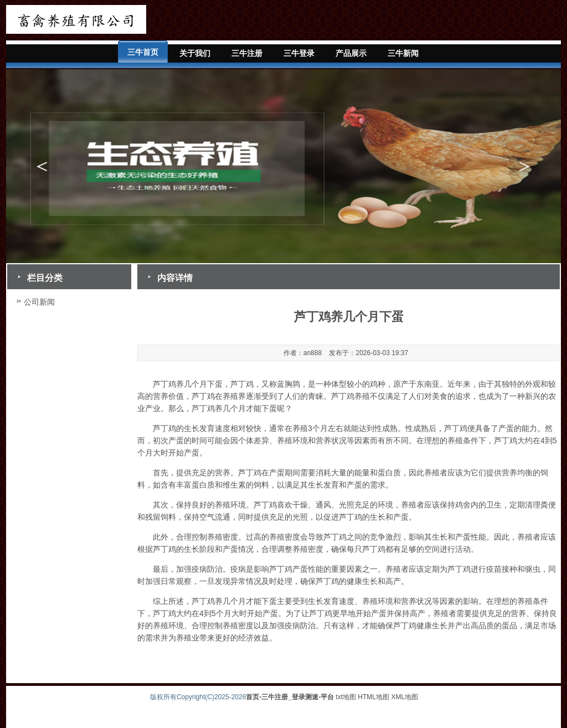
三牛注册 (247, 53)
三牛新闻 (403, 53)
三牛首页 (143, 52)
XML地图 (404, 697)
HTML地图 (373, 697)
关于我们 (195, 53)
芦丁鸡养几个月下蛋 (188, 384)
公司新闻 (39, 302)
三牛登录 (299, 53)
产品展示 (351, 53)
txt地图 (346, 697)
